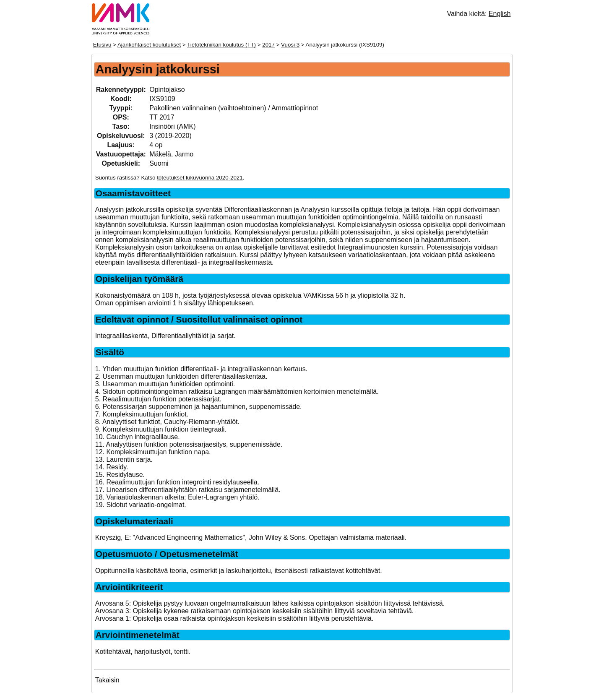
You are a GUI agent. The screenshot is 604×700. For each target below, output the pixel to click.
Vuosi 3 (290, 45)
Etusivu (102, 45)
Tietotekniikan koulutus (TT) (221, 45)
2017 (268, 45)
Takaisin (107, 680)
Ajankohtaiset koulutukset (149, 45)
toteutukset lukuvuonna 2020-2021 (200, 178)
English (500, 14)
